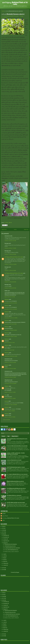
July (4, 554)
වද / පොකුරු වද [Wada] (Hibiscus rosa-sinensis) (17, 474)
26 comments (4, 17)
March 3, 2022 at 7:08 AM (10, 411)
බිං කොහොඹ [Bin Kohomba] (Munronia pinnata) (17, 446)
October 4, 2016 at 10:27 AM (10, 241)
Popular (3, 436)
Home (3, 11)
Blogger (17, 572)
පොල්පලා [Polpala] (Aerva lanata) (14, 460)
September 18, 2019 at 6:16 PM (11, 356)
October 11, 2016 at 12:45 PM (10, 264)
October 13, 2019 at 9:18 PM (10, 369)
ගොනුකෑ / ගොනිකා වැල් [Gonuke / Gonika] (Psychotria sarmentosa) (16, 454)
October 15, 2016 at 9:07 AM (10, 288)
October (5, 539)
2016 (3, 534)
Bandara (4, 514)
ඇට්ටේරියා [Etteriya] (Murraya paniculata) (16, 503)
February (5, 563)
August (5, 543)
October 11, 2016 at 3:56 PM (10, 271)
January (5, 565)
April (4, 560)
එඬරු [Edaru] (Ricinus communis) (14, 495)
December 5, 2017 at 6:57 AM (11, 324)
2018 (3, 530)
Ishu (6, 395)
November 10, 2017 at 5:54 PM (11, 303)
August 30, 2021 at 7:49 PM (10, 398)
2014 (3, 570)
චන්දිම (3, 520)
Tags (8, 436)
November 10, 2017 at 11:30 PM (11, 318)
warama (6, 401)
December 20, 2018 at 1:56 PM (11, 336)
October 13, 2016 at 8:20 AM (10, 282)
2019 (3, 528)
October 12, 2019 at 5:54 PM (10, 362)
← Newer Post (4, 230)
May (4, 558)
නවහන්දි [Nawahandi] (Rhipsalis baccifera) (16, 488)
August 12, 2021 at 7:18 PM (10, 392)
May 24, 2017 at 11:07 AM (10, 297)
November (5, 537)
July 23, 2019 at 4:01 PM (9, 350)
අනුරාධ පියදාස (5, 516)
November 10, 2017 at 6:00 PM (11, 309)
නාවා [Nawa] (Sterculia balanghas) (10, 544)
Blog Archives (15, 436)
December (5, 535)
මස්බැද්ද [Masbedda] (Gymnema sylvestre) (13, 14)
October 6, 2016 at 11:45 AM (10, 248)
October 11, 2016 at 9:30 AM (10, 254)
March (5, 561)
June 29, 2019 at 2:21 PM (10, 343)
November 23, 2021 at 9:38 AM (11, 405)
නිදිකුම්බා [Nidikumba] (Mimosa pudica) (15, 481)
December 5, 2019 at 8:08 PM (10, 383)
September (6, 541)
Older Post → (27, 230)
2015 (3, 568)
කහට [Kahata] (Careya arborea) (9, 546)
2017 (3, 532)
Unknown (7, 299)
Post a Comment (7, 420)
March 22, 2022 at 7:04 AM (10, 417)
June (4, 556)
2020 (3, 526)
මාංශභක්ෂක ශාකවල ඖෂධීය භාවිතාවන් (11, 552)
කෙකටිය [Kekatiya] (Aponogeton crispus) (16, 467)
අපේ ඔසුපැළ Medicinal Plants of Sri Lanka (15, 3)
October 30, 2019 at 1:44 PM (10, 377)
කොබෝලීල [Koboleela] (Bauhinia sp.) (11, 550)
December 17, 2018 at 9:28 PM (11, 330)
